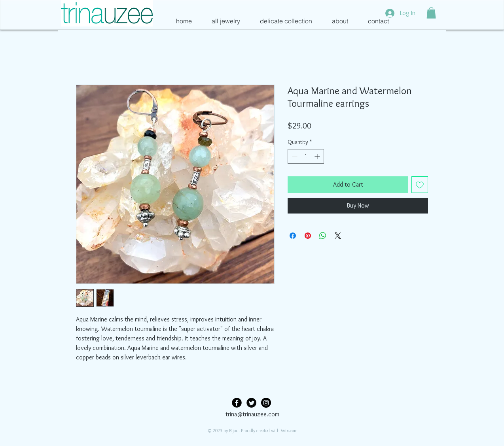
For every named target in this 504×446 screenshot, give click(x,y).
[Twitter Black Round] (251, 403)
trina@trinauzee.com (252, 414)
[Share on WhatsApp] (323, 236)
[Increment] (318, 156)
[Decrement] (294, 156)
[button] (431, 13)
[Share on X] (338, 236)
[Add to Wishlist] (420, 185)
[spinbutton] (306, 156)
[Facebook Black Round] (237, 403)
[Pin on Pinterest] (308, 236)
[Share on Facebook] (293, 236)
